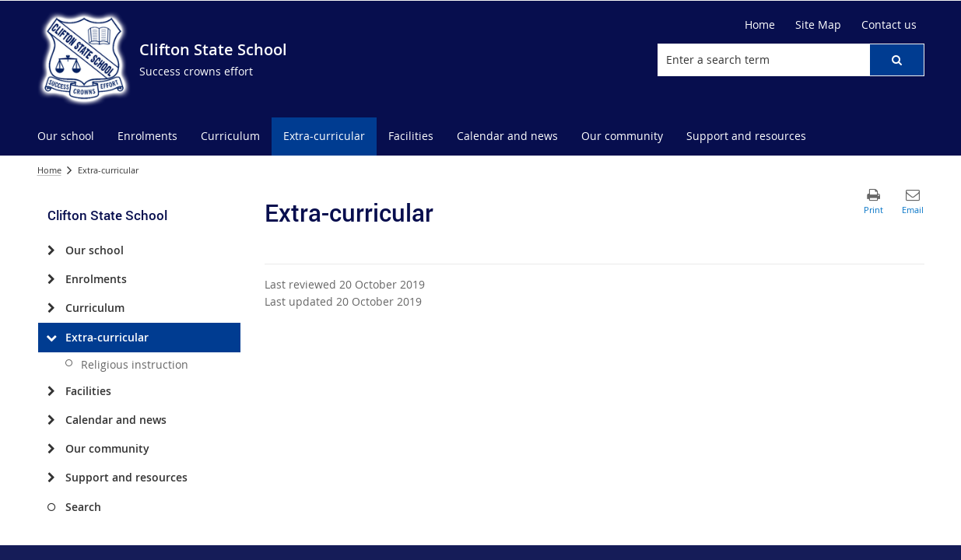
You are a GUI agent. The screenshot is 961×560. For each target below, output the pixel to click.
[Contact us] (889, 25)
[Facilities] (52, 391)
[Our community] (52, 449)
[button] (896, 60)
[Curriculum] (52, 308)
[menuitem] (66, 136)
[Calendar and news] (52, 420)
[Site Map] (818, 25)
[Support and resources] (52, 478)
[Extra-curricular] (52, 338)
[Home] (760, 25)
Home (49, 170)
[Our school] (52, 250)
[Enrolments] (52, 279)
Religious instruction (135, 364)
